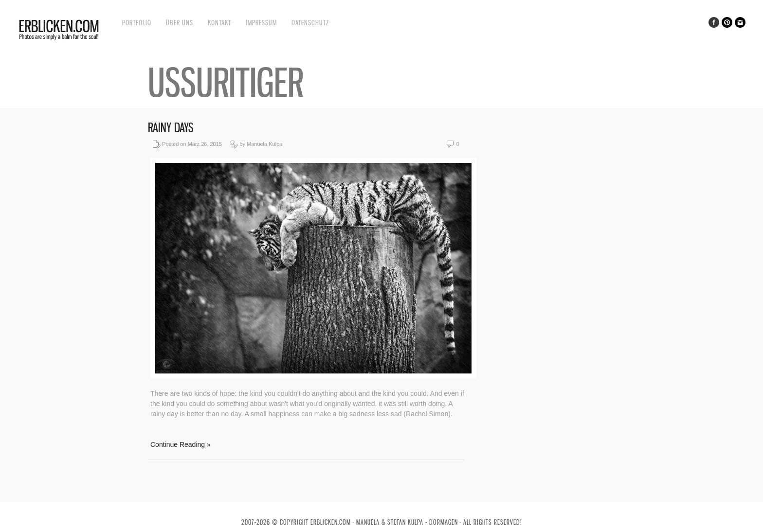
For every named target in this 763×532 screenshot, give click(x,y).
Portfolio (137, 23)
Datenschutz (310, 23)
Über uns (180, 23)
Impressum (261, 23)
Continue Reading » (181, 444)
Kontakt (219, 23)
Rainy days (171, 128)
